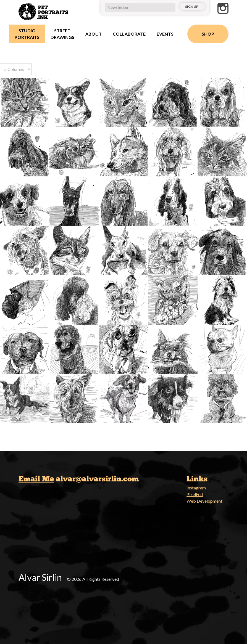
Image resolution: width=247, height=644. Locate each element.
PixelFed (195, 494)
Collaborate (129, 34)
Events (165, 34)
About (94, 34)
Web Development (204, 501)
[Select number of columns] (16, 69)
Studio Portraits (27, 34)
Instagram (196, 488)
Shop (208, 34)
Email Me (36, 479)
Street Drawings (62, 34)
